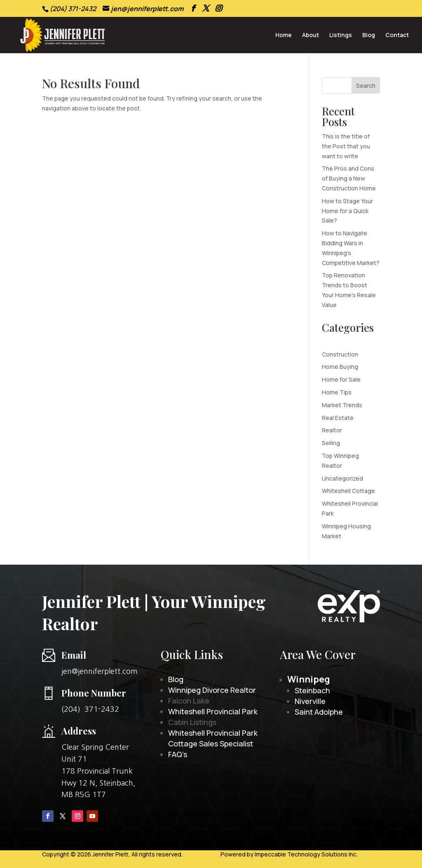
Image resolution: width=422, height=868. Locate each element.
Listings (341, 35)
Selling (331, 443)
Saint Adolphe (319, 712)
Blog (369, 35)
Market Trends (342, 405)
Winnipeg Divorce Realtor (212, 690)
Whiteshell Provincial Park (213, 711)
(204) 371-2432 (90, 709)
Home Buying (340, 367)
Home (284, 35)
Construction (340, 354)
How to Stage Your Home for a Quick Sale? (347, 211)
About (311, 35)
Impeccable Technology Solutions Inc (306, 854)
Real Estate (338, 418)
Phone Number (94, 693)
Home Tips (337, 392)
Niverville (310, 701)
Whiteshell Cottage (348, 491)
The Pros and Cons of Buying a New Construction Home (349, 178)
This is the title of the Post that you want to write (346, 146)
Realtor (332, 430)
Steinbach (312, 690)
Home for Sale (341, 379)
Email (74, 655)
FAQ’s (178, 754)
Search (366, 86)
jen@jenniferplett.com (100, 671)
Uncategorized (342, 478)
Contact (397, 35)
